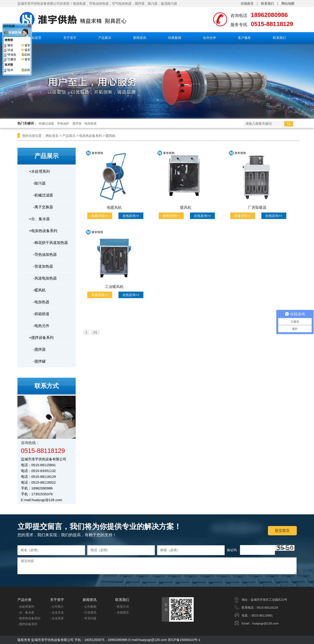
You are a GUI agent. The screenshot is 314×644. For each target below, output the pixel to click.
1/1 (95, 332)
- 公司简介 (57, 607)
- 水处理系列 (26, 607)
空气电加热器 (122, 3)
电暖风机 (114, 207)
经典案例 (175, 38)
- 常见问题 (90, 618)
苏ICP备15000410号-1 (184, 640)
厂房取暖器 (257, 207)
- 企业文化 (57, 612)
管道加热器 (41, 266)
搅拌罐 (37, 361)
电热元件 (39, 326)
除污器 (153, 3)
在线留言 (247, 3)
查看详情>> (100, 216)
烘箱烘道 (39, 314)
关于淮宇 (70, 38)
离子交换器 (41, 207)
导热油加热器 (99, 3)
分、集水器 (39, 219)
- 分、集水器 (26, 612)
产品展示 (105, 38)
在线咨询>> (131, 216)
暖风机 (111, 136)
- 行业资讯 (90, 612)
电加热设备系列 (91, 136)
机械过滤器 (46, 123)
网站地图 (288, 3)
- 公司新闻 (90, 607)
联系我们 (267, 3)
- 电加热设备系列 (29, 618)
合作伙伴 (209, 38)
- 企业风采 (57, 618)
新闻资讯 (140, 38)
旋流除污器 (169, 3)
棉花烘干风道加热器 (49, 243)
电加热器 (91, 123)
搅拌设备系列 (41, 338)
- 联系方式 (122, 607)
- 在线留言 (122, 612)
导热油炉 (63, 123)
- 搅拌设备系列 (27, 624)
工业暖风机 (114, 287)
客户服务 (244, 38)
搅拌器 (140, 3)
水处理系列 (39, 171)
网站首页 (35, 38)
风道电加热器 (43, 278)
